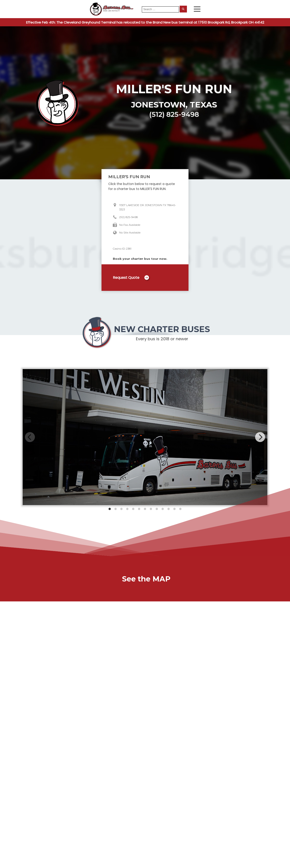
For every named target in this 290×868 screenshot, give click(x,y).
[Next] (260, 437)
